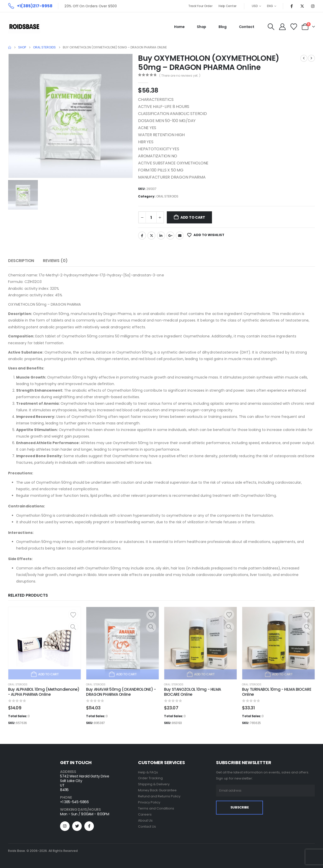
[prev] (304, 58)
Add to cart (193, 217)
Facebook (142, 236)
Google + (170, 236)
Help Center (227, 6)
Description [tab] (21, 261)
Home (179, 27)
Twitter (151, 236)
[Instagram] (313, 6)
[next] (311, 58)
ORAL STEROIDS (167, 196)
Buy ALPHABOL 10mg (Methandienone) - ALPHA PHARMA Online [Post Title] (44, 692)
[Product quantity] (151, 217)
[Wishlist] (294, 27)
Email (180, 236)
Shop (201, 27)
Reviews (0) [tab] (55, 261)
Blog (223, 27)
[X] (302, 6)
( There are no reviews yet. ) (180, 76)
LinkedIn (161, 236)
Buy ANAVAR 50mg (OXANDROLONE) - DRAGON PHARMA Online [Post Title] (121, 692)
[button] (271, 27)
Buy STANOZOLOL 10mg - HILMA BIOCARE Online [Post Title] (193, 692)
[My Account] (282, 27)
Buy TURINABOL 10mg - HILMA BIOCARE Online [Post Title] (277, 692)
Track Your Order (200, 6)
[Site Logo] (24, 27)
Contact (247, 27)
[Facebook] (291, 6)
